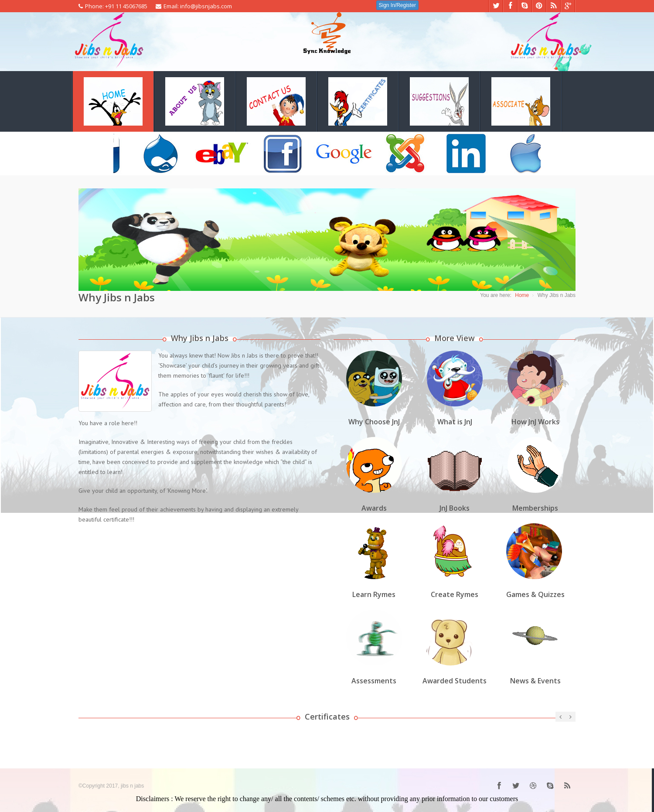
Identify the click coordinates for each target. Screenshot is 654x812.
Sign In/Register (397, 5)
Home (522, 295)
